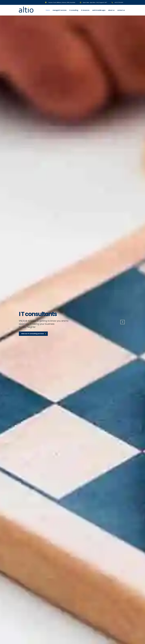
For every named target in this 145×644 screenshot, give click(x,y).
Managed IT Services (60, 10)
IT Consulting (74, 10)
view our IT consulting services (34, 334)
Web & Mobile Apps (99, 10)
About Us (111, 10)
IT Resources (85, 10)
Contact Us (121, 10)
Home (48, 10)
